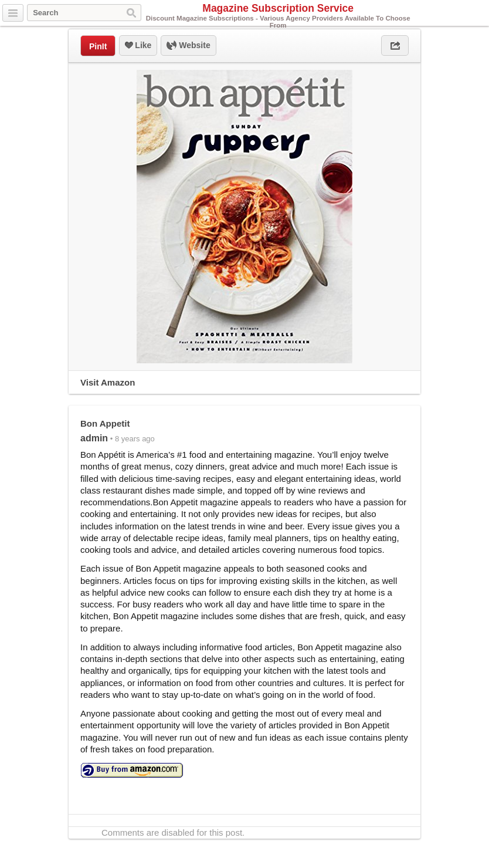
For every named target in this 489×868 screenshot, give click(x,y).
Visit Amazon (108, 382)
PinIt (98, 46)
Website (188, 46)
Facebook (479, 13)
